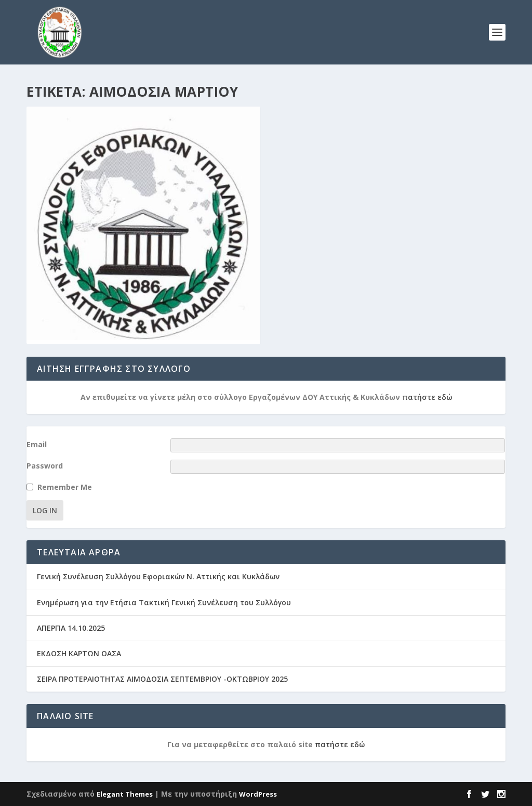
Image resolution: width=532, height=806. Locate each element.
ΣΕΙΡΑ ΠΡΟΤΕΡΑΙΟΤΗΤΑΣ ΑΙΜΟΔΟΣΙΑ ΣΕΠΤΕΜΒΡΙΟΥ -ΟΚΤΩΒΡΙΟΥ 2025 (162, 679)
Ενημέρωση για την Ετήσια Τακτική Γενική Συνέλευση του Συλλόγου (164, 602)
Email (37, 444)
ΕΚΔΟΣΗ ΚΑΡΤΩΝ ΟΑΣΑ (79, 653)
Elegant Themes (125, 794)
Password (45, 466)
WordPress (258, 794)
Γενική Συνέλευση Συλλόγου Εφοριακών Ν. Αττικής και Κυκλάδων (158, 576)
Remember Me (65, 487)
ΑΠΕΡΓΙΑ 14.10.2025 (71, 628)
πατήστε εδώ (427, 397)
